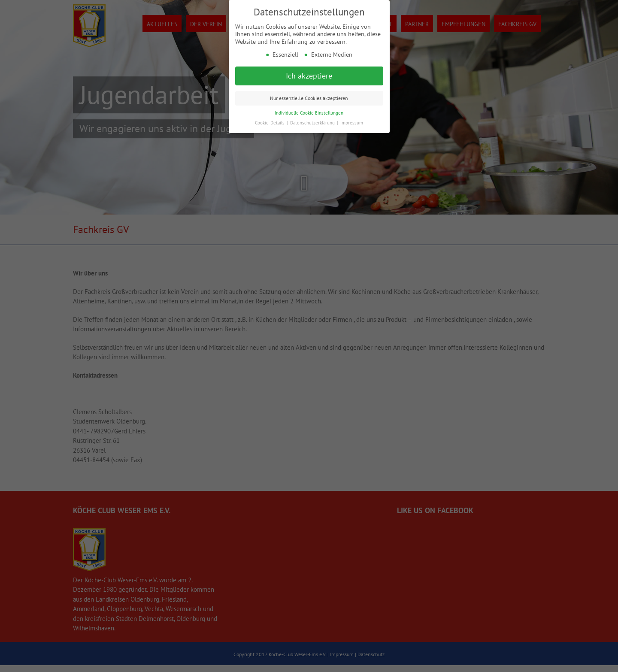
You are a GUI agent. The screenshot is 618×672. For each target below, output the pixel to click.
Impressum (352, 123)
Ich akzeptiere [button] (309, 76)
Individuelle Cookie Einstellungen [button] (309, 113)
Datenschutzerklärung (313, 123)
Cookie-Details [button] (270, 123)
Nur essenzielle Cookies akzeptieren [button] (309, 98)
